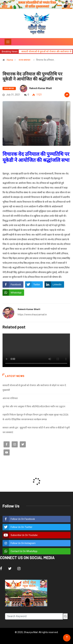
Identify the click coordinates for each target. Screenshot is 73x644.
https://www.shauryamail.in (32, 315)
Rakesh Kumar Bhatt (41, 88)
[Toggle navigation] (8, 42)
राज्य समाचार (25, 60)
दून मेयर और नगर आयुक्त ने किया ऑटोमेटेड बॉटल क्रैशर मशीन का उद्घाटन (34, 406)
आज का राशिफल (10, 398)
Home (10, 60)
